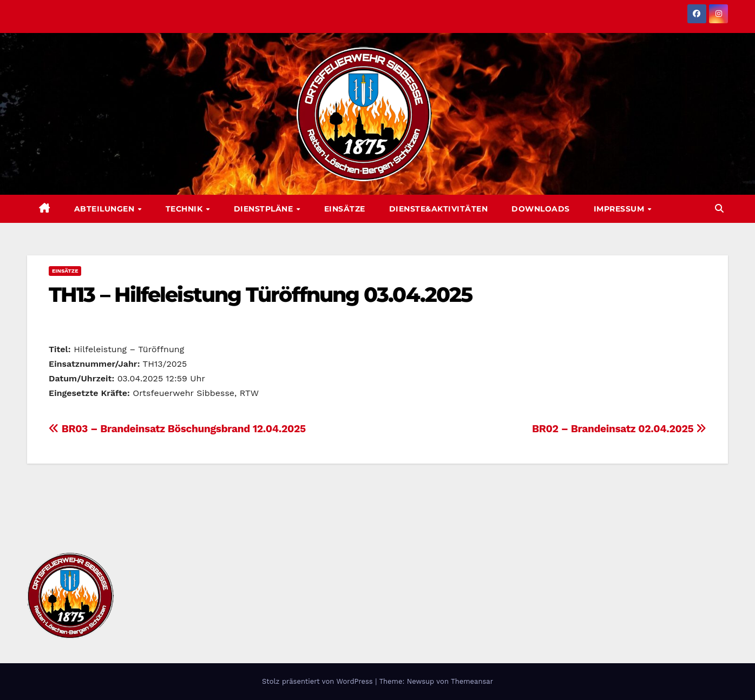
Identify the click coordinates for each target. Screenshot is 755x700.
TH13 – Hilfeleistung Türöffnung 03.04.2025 (260, 295)
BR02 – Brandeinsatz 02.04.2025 (619, 429)
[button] (719, 209)
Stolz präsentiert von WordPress (319, 681)
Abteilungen (106, 209)
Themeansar (472, 681)
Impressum (620, 209)
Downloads (541, 209)
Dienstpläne (265, 209)
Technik (185, 209)
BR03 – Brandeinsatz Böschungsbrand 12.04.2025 (177, 429)
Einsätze (345, 209)
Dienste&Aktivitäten (439, 209)
